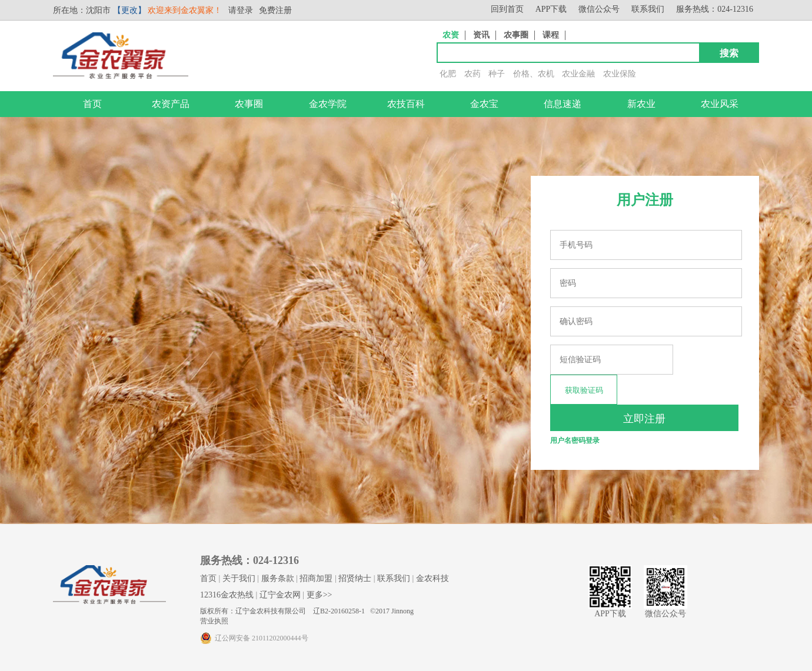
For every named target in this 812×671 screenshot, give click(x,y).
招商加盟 (316, 578)
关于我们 (239, 578)
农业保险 (620, 74)
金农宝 (484, 104)
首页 (92, 104)
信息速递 (563, 104)
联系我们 (648, 9)
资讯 (481, 35)
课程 (551, 35)
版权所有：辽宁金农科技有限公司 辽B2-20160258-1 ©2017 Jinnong (307, 611)
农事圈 (516, 35)
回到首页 (507, 9)
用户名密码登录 (575, 440)
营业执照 (214, 621)
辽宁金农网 (280, 595)
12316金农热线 (227, 595)
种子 (497, 74)
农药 (472, 74)
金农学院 (328, 104)
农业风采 (720, 104)
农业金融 (578, 74)
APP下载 (551, 9)
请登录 (241, 10)
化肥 (448, 74)
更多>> (320, 595)
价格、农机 (534, 74)
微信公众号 (599, 9)
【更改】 (129, 10)
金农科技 (432, 578)
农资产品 (171, 104)
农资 (451, 35)
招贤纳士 (355, 578)
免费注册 (275, 10)
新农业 (641, 104)
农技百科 (406, 104)
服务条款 (278, 578)
